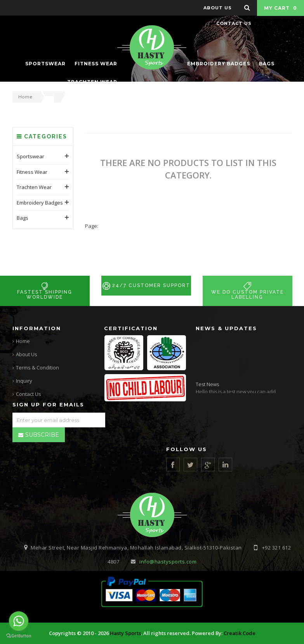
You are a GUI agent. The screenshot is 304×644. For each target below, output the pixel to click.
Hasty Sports (125, 633)
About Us (27, 354)
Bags (23, 286)
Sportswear (30, 225)
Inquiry (24, 381)
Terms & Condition (37, 367)
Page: (92, 294)
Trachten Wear (34, 255)
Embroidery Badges (40, 271)
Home (25, 97)
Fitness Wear (32, 240)
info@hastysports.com (168, 562)
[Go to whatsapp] (19, 621)
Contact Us (29, 394)
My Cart (281, 8)
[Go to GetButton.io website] (19, 636)
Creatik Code (240, 633)
